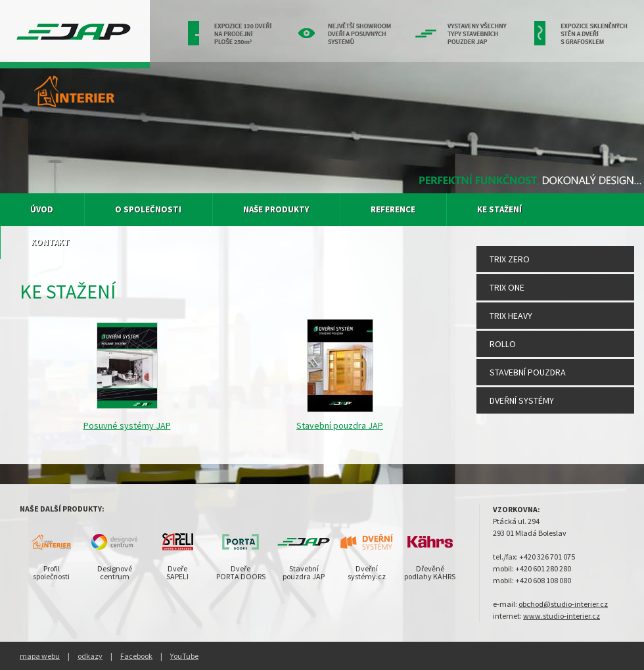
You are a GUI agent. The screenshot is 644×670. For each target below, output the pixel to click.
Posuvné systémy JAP (127, 425)
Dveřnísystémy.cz (367, 572)
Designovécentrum (115, 572)
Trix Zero (510, 259)
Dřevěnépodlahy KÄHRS (430, 572)
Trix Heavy (511, 316)
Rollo (503, 344)
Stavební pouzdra (528, 372)
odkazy (90, 656)
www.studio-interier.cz (562, 616)
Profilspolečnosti (51, 572)
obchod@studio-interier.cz (563, 604)
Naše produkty (276, 209)
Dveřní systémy (522, 400)
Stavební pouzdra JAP (340, 425)
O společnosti (148, 209)
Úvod (42, 209)
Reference (393, 209)
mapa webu (40, 656)
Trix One (507, 287)
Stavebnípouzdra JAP (304, 572)
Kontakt (50, 242)
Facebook (136, 656)
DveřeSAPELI (177, 572)
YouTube (184, 656)
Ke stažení (499, 209)
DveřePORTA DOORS (241, 572)
